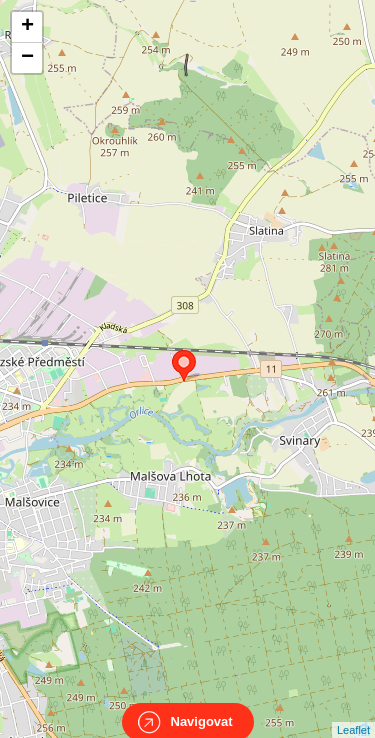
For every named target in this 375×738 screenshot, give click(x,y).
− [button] (27, 58)
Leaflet (353, 712)
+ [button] (27, 27)
